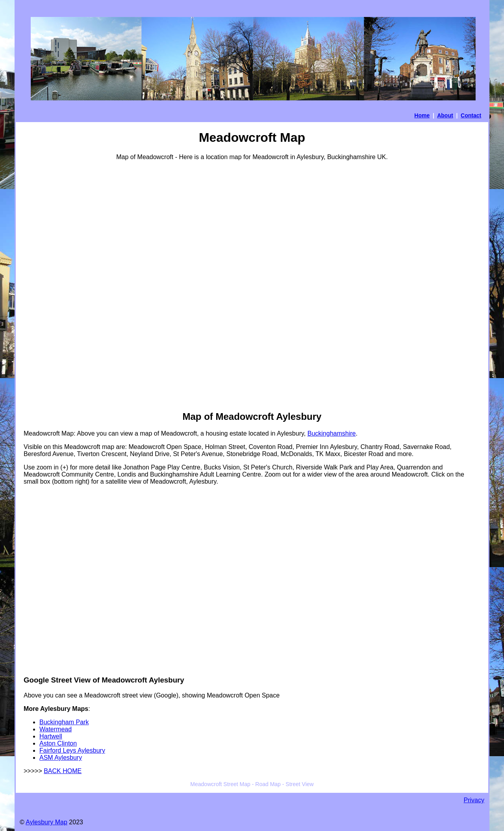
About (445, 115)
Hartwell (51, 736)
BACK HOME (63, 771)
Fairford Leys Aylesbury (72, 750)
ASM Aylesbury (61, 758)
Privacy (474, 800)
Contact (471, 115)
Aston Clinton (58, 743)
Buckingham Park (64, 722)
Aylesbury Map (46, 822)
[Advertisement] (55, 285)
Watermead (56, 729)
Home (422, 115)
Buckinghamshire (332, 433)
